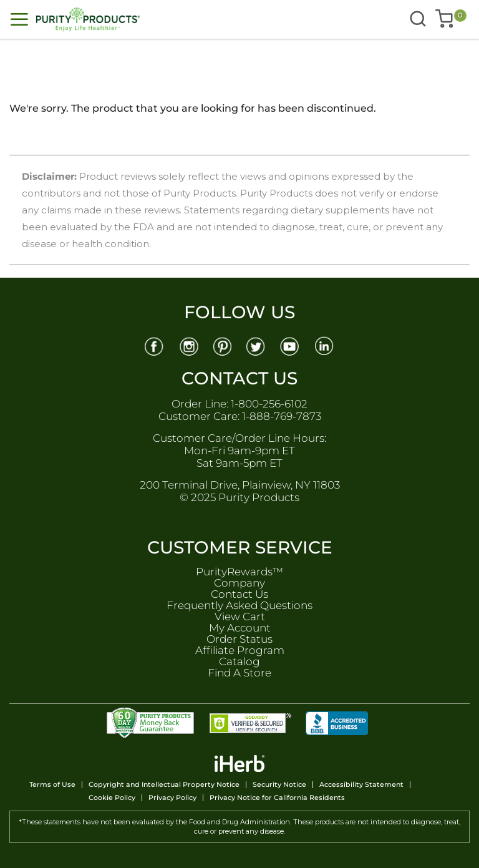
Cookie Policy (112, 798)
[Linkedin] (326, 345)
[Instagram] (188, 345)
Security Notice (279, 785)
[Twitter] (257, 345)
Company (239, 583)
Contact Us (239, 594)
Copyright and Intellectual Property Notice (164, 785)
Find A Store (239, 673)
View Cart (240, 617)
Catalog (239, 661)
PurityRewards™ (239, 572)
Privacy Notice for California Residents (277, 798)
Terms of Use (52, 785)
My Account (240, 628)
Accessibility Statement (361, 785)
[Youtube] (291, 345)
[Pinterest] (223, 345)
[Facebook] (154, 345)
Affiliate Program (240, 650)
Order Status (239, 639)
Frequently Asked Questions (239, 605)
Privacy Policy (172, 798)
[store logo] (125, 19)
